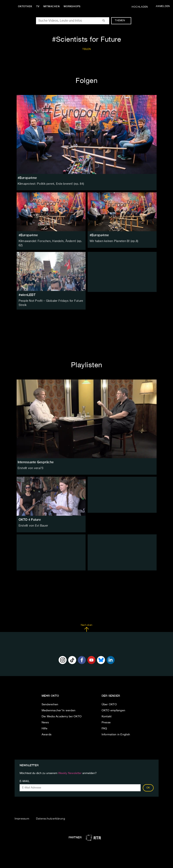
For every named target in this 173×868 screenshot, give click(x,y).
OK (148, 787)
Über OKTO (109, 704)
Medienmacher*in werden (59, 710)
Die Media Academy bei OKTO (62, 716)
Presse (106, 722)
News (45, 722)
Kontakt (107, 716)
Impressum (22, 818)
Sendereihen (50, 704)
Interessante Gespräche (36, 461)
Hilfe (44, 728)
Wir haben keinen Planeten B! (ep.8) (113, 241)
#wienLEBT (27, 294)
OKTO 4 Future (30, 519)
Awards (47, 734)
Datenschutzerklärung (50, 818)
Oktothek (26, 6)
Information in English (116, 734)
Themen (122, 21)
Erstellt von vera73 (30, 467)
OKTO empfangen (113, 710)
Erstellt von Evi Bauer (33, 525)
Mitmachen (53, 6)
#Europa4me (28, 235)
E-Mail (25, 780)
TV (39, 6)
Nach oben (86, 627)
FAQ (104, 728)
